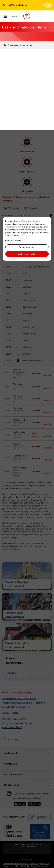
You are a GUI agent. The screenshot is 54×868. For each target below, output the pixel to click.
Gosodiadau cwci (27, 247)
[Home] (5, 45)
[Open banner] (48, 5)
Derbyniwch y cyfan (27, 254)
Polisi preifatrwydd (14, 240)
